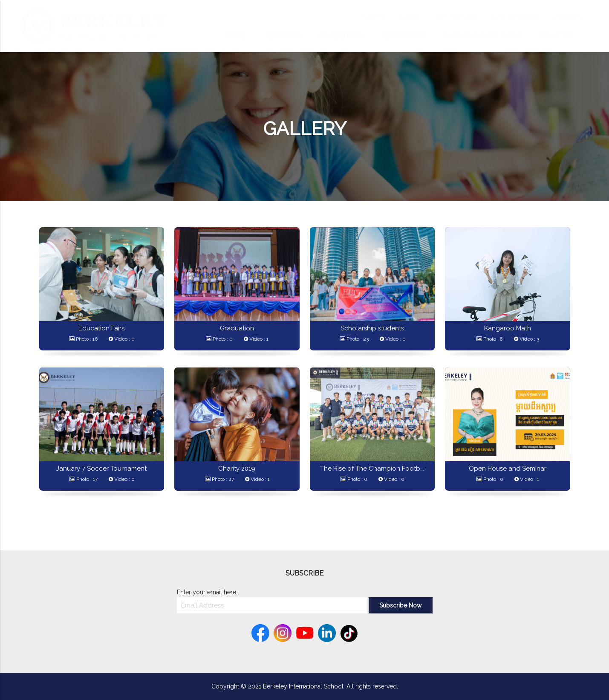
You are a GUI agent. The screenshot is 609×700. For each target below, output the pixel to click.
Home (235, 35)
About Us (283, 35)
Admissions (403, 35)
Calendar (366, 17)
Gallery (556, 35)
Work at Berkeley (506, 17)
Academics (341, 35)
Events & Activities (483, 35)
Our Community (447, 17)
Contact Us (558, 17)
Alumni (401, 17)
